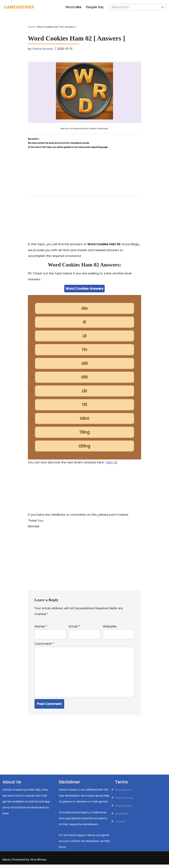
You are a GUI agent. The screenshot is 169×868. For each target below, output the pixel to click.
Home (31, 27)
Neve (6, 863)
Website (110, 629)
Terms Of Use (124, 801)
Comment (44, 646)
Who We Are (123, 793)
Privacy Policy (124, 809)
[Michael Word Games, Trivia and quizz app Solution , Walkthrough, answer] (19, 7)
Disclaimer (122, 817)
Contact (121, 825)
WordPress (38, 863)
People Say (95, 7)
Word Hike (73, 7)
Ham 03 (112, 464)
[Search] (135, 7)
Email (74, 629)
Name (41, 629)
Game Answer (43, 49)
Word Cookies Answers (84, 289)
